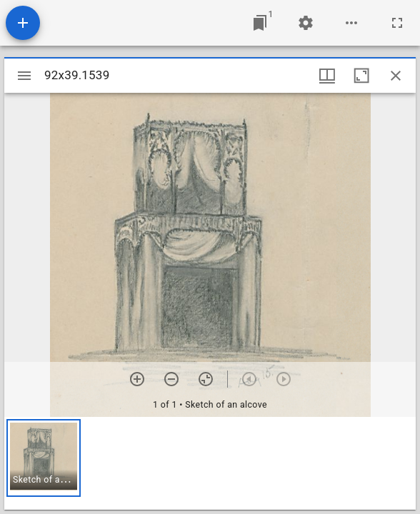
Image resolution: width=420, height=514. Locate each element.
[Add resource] (23, 23)
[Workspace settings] (306, 23)
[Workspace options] (351, 23)
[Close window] (396, 76)
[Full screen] (397, 23)
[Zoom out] (171, 379)
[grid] (210, 463)
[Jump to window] (260, 23)
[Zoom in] (137, 379)
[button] (44, 458)
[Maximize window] (361, 76)
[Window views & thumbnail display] (327, 76)
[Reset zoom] (206, 379)
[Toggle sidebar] (24, 76)
